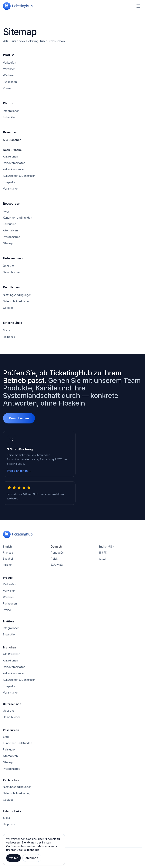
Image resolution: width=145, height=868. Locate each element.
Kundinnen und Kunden (18, 218)
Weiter (13, 858)
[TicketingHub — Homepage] (18, 6)
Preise (7, 88)
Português (57, 553)
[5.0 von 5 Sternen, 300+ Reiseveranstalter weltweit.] (39, 493)
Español (8, 559)
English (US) (106, 547)
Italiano (7, 565)
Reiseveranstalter (14, 163)
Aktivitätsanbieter (14, 169)
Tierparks (9, 182)
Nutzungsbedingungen (17, 295)
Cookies (8, 308)
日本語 (103, 553)
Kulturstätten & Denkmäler (19, 176)
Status (7, 330)
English (7, 547)
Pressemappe (12, 237)
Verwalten (9, 69)
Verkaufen (10, 63)
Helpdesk (9, 337)
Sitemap (8, 243)
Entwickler (9, 117)
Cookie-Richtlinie (28, 850)
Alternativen (10, 230)
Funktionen (10, 82)
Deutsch (56, 547)
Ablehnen (32, 858)
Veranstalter (10, 189)
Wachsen (9, 75)
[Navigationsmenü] (138, 6)
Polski (54, 559)
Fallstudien (10, 224)
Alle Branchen (12, 140)
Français (8, 553)
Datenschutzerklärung (17, 301)
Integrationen (11, 111)
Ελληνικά (57, 565)
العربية (102, 559)
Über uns (9, 266)
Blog (6, 211)
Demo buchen (12, 272)
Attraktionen (10, 156)
